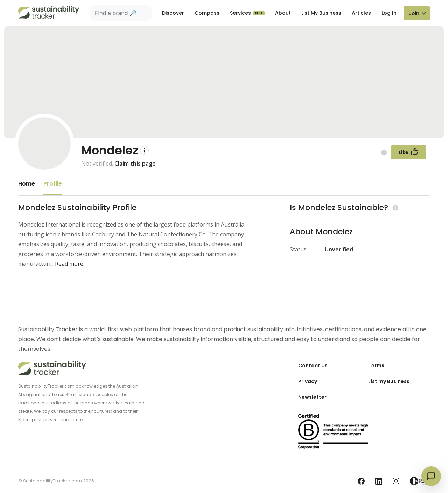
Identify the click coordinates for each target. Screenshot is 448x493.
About (283, 13)
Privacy (308, 381)
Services (241, 13)
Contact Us (313, 366)
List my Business (389, 381)
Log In (389, 13)
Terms (376, 366)
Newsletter (312, 397)
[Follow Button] (409, 152)
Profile (53, 184)
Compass (207, 13)
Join (414, 13)
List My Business (321, 13)
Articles (361, 13)
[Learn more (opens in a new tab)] (395, 207)
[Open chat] (431, 476)
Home (27, 184)
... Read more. (67, 264)
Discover (173, 13)
